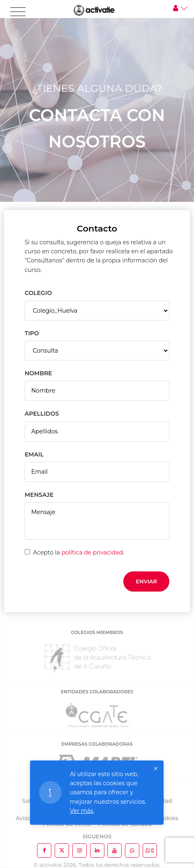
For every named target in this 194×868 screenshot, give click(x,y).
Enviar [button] (146, 581)
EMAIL (34, 454)
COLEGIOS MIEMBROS (97, 632)
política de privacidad (92, 552)
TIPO (32, 333)
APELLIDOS (42, 414)
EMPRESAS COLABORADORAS (97, 744)
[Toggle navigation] (18, 12)
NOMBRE (38, 373)
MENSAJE (39, 495)
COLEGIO (38, 293)
